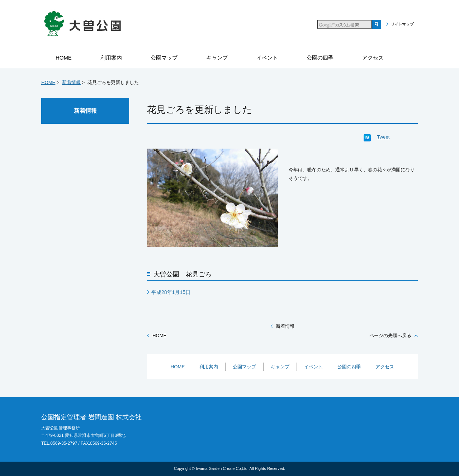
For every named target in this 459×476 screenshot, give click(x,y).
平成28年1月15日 (171, 292)
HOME (48, 82)
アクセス (385, 367)
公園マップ (244, 367)
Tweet (383, 137)
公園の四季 (349, 367)
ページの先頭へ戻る (390, 335)
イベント (313, 367)
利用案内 (209, 367)
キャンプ (280, 367)
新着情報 (71, 82)
